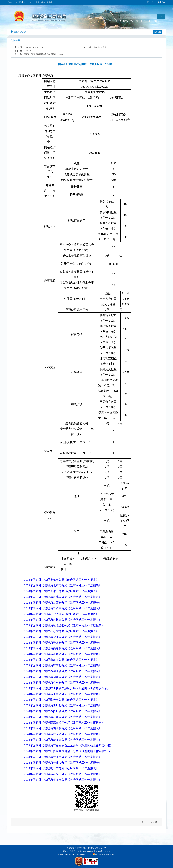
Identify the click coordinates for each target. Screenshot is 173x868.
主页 (16, 32)
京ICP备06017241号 (84, 854)
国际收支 (139, 21)
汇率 (150, 21)
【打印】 (141, 822)
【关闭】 (154, 822)
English (31, 2)
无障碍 (49, 2)
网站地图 (86, 848)
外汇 (146, 21)
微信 (38, 2)
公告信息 (23, 32)
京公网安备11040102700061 (105, 854)
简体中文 (11, 2)
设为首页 (150, 2)
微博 (43, 2)
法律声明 (78, 848)
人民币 (156, 21)
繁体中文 (22, 2)
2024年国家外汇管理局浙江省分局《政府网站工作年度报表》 (63, 637)
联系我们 (70, 848)
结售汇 (131, 21)
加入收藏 (162, 2)
